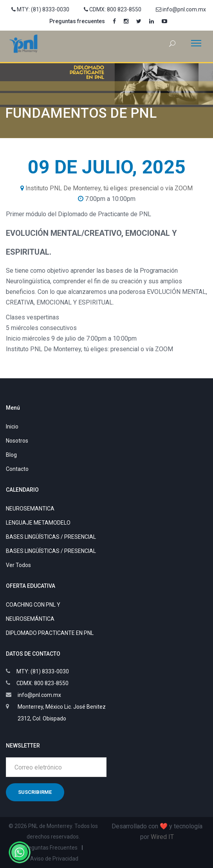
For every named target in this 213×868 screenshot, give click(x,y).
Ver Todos (18, 565)
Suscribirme (35, 792)
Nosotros (17, 441)
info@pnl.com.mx (181, 9)
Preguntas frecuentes (77, 21)
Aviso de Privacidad (54, 859)
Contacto (17, 469)
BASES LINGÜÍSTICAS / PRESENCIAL (51, 537)
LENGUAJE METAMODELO (38, 523)
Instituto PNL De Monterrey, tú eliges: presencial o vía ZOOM (109, 188)
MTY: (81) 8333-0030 (40, 9)
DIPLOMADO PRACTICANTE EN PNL (50, 633)
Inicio (12, 427)
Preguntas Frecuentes (50, 848)
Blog (11, 455)
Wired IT (162, 837)
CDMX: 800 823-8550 (113, 9)
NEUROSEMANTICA (30, 509)
